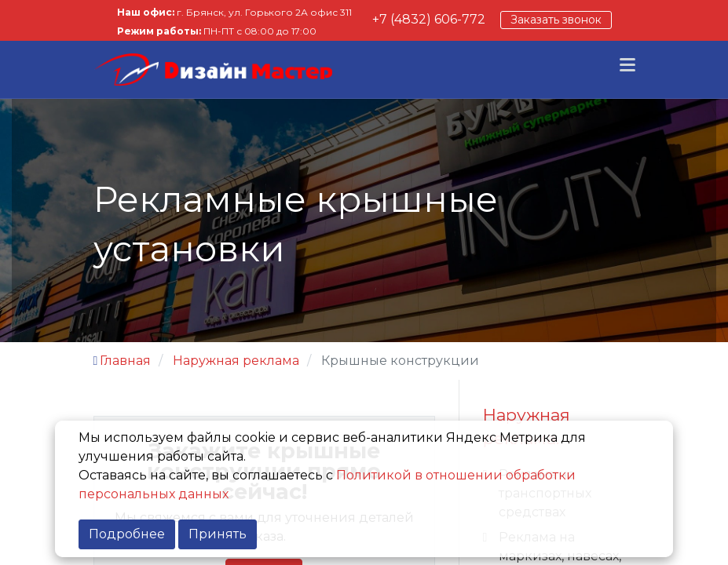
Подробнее (127, 534)
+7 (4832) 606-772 (429, 19)
